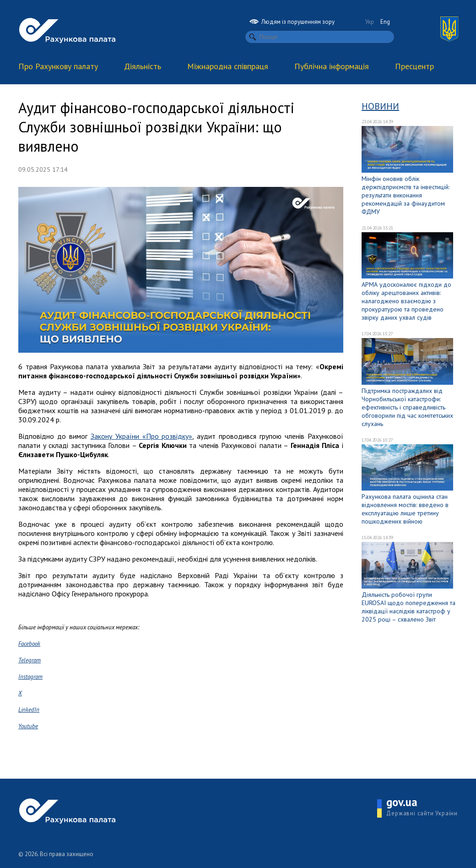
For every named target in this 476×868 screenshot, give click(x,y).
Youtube (28, 726)
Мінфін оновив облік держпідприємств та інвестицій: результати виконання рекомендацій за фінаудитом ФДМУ (406, 195)
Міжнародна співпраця (228, 66)
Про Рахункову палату (58, 66)
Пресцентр (414, 66)
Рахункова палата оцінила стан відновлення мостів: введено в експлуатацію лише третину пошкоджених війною (405, 509)
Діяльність (143, 66)
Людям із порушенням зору (292, 22)
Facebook (29, 644)
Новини (380, 106)
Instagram (30, 677)
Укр (370, 22)
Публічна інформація (332, 66)
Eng (385, 22)
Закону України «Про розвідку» (142, 436)
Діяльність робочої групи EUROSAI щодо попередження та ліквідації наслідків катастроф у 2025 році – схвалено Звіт (408, 607)
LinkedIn (29, 710)
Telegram (30, 660)
